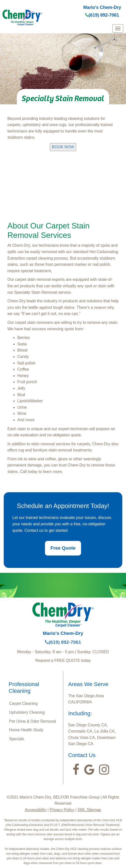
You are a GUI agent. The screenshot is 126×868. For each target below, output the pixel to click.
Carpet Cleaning (23, 703)
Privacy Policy (62, 810)
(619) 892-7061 (102, 15)
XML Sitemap (89, 810)
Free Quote (63, 548)
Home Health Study (26, 730)
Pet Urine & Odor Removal (32, 721)
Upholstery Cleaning (27, 712)
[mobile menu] (118, 28)
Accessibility (36, 810)
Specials (17, 739)
